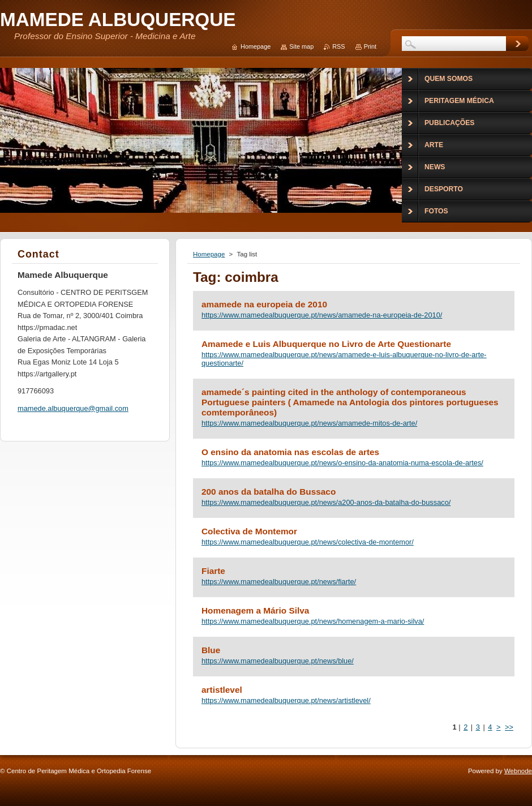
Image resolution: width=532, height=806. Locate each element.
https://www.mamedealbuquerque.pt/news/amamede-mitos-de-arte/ (309, 423)
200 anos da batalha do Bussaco (269, 492)
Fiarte (213, 571)
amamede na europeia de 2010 (264, 304)
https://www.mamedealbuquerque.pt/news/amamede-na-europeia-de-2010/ (322, 315)
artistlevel (222, 690)
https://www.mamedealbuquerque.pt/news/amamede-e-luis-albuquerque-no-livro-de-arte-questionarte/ (344, 359)
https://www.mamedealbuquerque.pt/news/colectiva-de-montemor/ (308, 542)
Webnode (518, 771)
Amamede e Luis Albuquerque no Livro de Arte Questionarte (326, 344)
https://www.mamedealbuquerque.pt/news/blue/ (278, 661)
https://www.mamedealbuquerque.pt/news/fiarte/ (279, 582)
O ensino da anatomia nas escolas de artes (290, 452)
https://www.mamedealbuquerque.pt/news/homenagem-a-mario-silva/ (313, 621)
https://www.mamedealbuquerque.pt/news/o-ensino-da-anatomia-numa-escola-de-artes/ (342, 463)
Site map (301, 46)
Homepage (209, 254)
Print (370, 46)
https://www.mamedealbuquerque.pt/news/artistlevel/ (286, 700)
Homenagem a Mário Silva (255, 610)
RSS (338, 46)
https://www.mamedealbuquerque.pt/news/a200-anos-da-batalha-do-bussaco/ (326, 502)
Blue (211, 650)
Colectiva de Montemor (249, 531)
